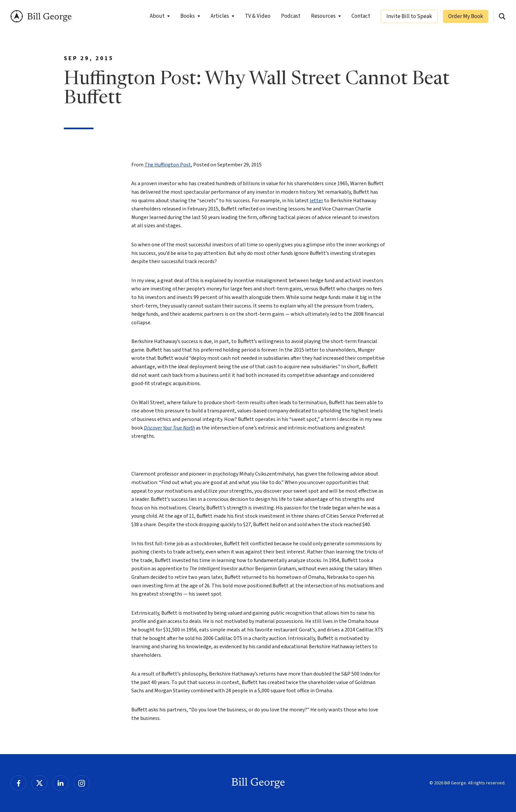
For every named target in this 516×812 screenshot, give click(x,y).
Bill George (41, 16)
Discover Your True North (169, 428)
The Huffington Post (168, 165)
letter (316, 201)
